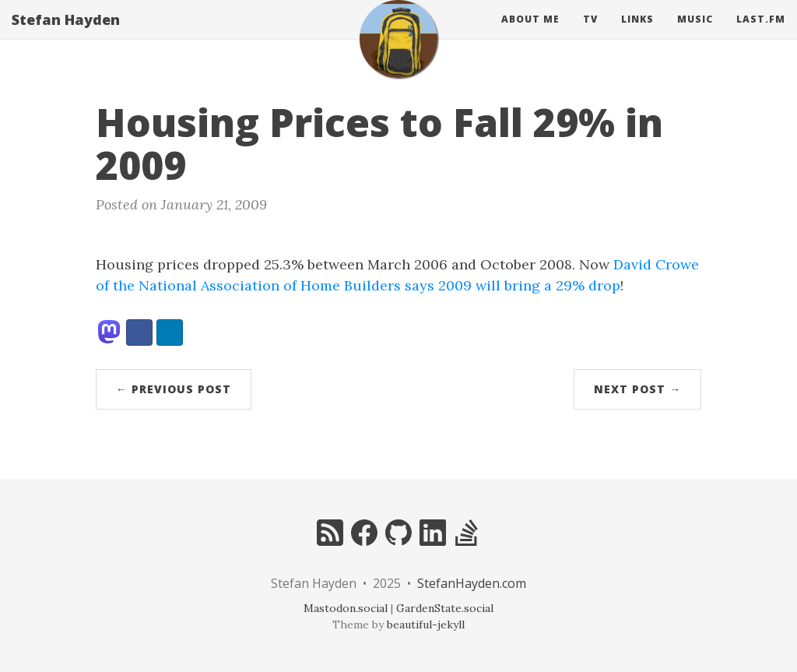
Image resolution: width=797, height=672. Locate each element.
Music (695, 35)
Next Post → (637, 389)
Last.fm (761, 35)
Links (637, 35)
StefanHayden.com (472, 583)
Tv (590, 35)
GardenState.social (445, 608)
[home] (398, 55)
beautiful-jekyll (426, 625)
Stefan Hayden (66, 35)
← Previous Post (174, 389)
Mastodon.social (346, 608)
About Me (530, 35)
